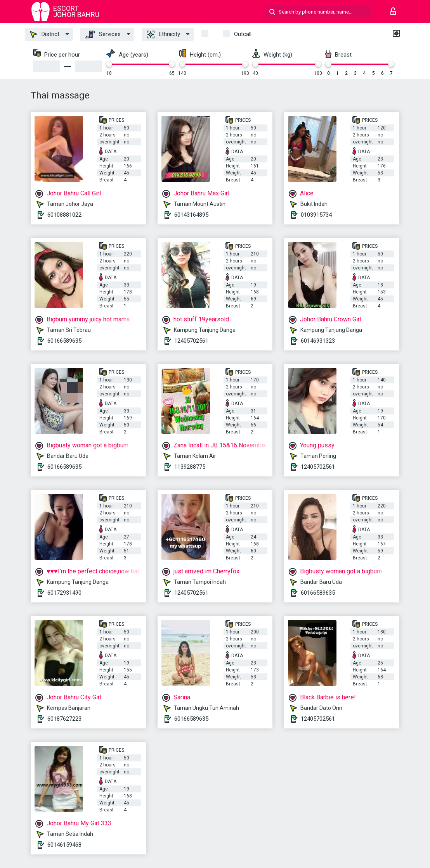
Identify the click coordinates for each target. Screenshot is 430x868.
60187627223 (64, 719)
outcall (243, 34)
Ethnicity (163, 35)
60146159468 (64, 845)
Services (103, 35)
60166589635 (64, 341)
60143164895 (191, 215)
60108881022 (64, 215)
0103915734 (316, 215)
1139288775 (190, 467)
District (45, 35)
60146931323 (318, 341)
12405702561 (191, 341)
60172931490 (64, 593)
